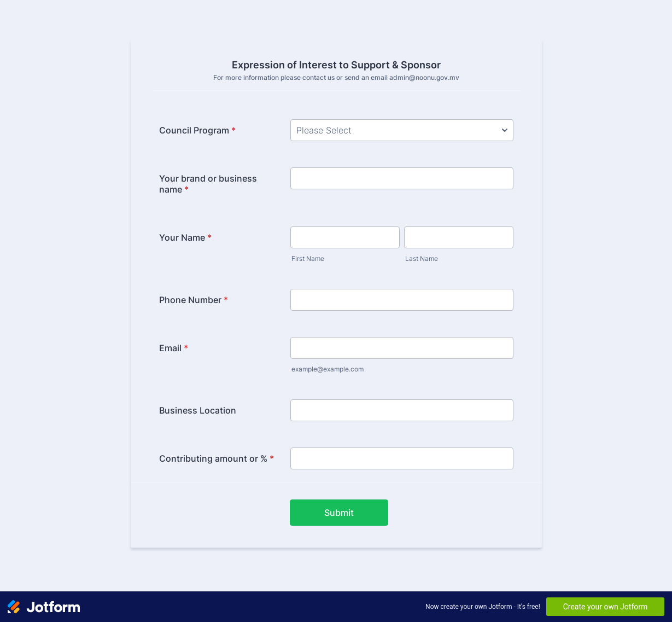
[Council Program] (402, 130)
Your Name (185, 237)
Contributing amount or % (217, 458)
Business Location (198, 410)
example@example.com (328, 369)
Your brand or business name (208, 184)
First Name (308, 258)
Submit (339, 513)
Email (174, 348)
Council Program (197, 130)
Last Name (422, 258)
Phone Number (194, 300)
